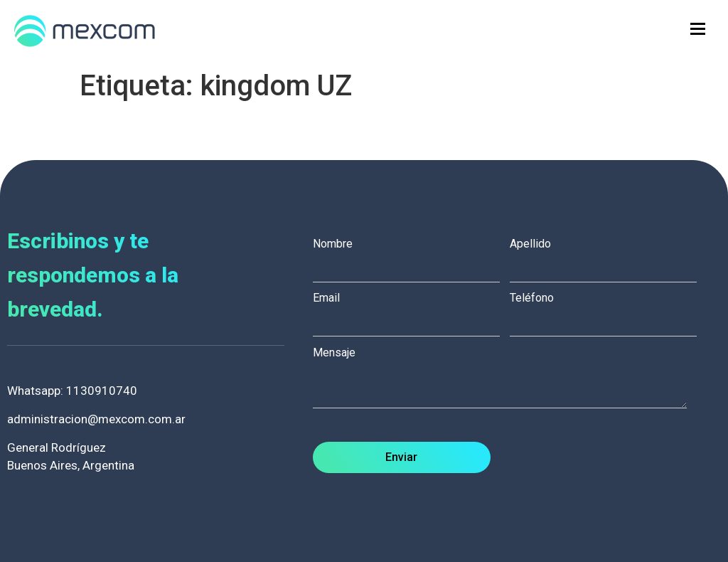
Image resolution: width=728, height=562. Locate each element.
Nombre (411, 256)
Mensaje (507, 379)
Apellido (608, 256)
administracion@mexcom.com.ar (96, 419)
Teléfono (608, 310)
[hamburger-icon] (698, 29)
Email (411, 310)
